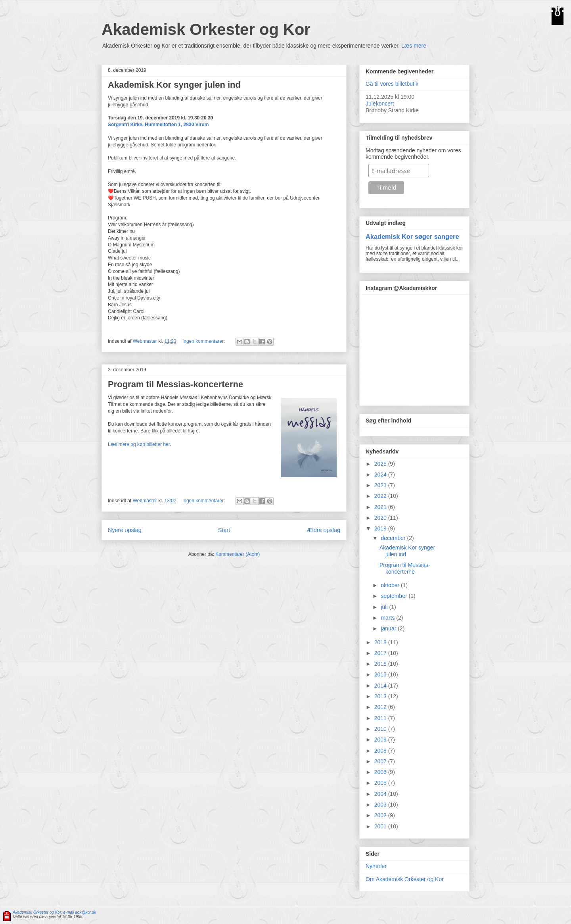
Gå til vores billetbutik (392, 84)
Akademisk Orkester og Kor (206, 29)
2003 (381, 805)
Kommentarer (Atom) (238, 554)
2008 (381, 751)
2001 (381, 826)
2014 (381, 686)
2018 (381, 642)
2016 (381, 664)
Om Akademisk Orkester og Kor (405, 879)
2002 (381, 815)
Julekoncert (380, 104)
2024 (381, 474)
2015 (381, 674)
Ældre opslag (323, 530)
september (395, 596)
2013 (381, 696)
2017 (381, 653)
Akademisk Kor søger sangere (412, 236)
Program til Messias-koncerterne (175, 384)
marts (388, 618)
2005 (381, 783)
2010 (381, 729)
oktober (391, 585)
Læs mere (414, 46)
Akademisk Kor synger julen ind (174, 85)
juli (385, 607)
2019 (381, 528)
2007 (381, 761)
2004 (381, 794)
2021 (381, 507)
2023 (381, 485)
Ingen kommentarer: (204, 341)
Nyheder (376, 866)
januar (389, 628)
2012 (381, 707)
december (394, 538)
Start (224, 530)
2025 (381, 464)
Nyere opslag (125, 530)
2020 (381, 518)
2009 (381, 740)
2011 (381, 718)
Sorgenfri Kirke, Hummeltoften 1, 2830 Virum (158, 125)
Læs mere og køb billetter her (139, 444)
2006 (381, 772)
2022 (381, 496)
